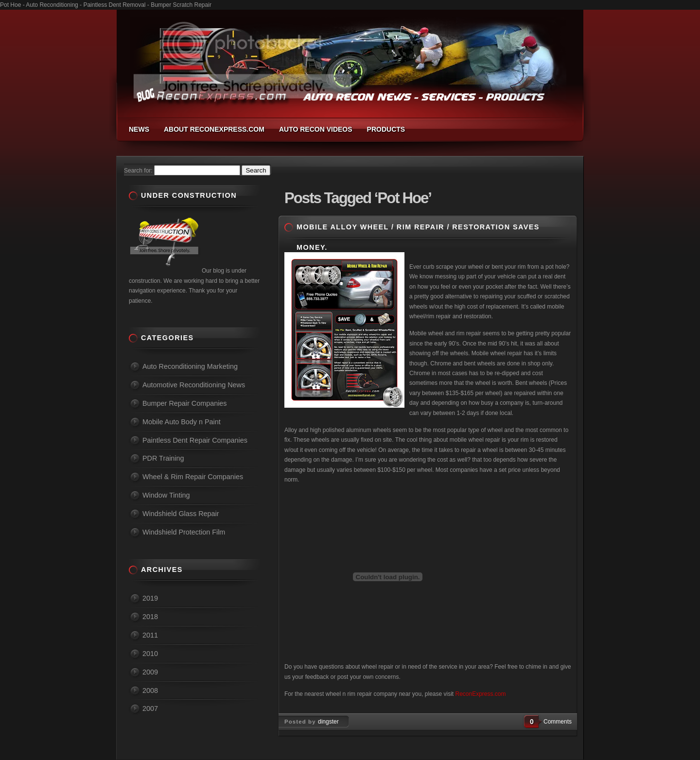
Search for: (138, 171)
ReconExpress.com (481, 694)
